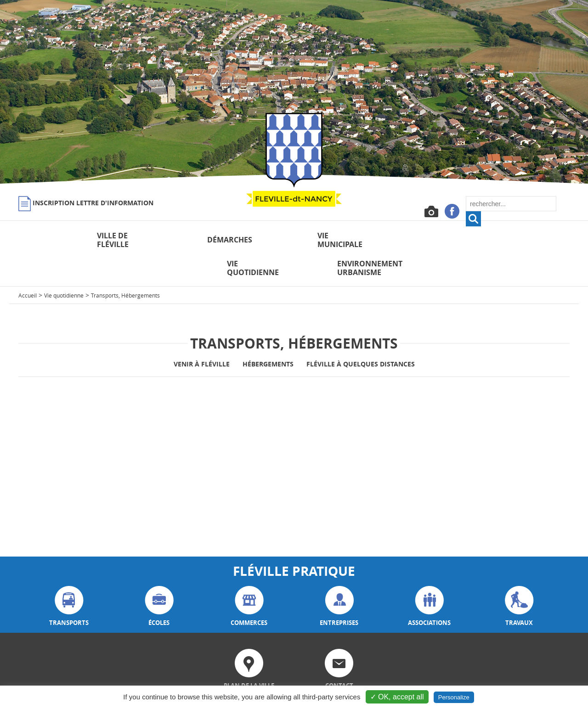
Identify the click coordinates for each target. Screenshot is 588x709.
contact (339, 641)
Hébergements (268, 336)
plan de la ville (249, 641)
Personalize (454, 697)
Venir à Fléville (202, 336)
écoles (159, 578)
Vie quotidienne (64, 267)
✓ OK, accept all (397, 697)
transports (69, 578)
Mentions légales (454, 684)
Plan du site (540, 684)
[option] (294, 92)
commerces (249, 578)
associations (429, 578)
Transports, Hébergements (125, 267)
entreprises (339, 578)
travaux (519, 578)
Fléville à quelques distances (361, 336)
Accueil (28, 267)
